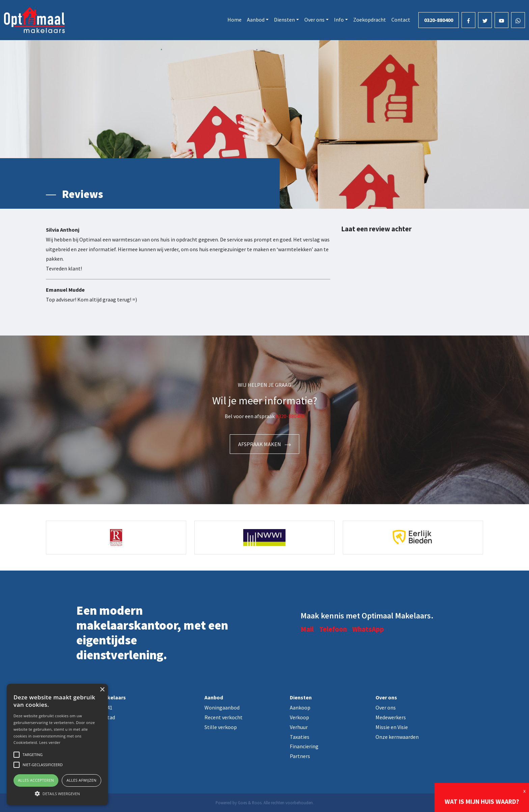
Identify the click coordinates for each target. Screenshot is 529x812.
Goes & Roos (250, 803)
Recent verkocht (224, 717)
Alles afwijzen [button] (81, 780)
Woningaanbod (222, 707)
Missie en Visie (392, 727)
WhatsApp (368, 629)
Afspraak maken (264, 444)
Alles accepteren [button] (36, 780)
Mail (307, 629)
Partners (300, 756)
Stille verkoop (221, 727)
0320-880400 (439, 20)
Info (339, 20)
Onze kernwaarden (397, 737)
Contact (401, 20)
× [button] (102, 690)
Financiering (304, 746)
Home (234, 20)
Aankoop (300, 707)
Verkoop (299, 717)
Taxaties (300, 737)
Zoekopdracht (370, 20)
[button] (57, 793)
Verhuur (299, 727)
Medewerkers (391, 717)
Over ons (314, 20)
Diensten (284, 20)
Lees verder (50, 742)
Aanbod (256, 20)
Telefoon (333, 629)
